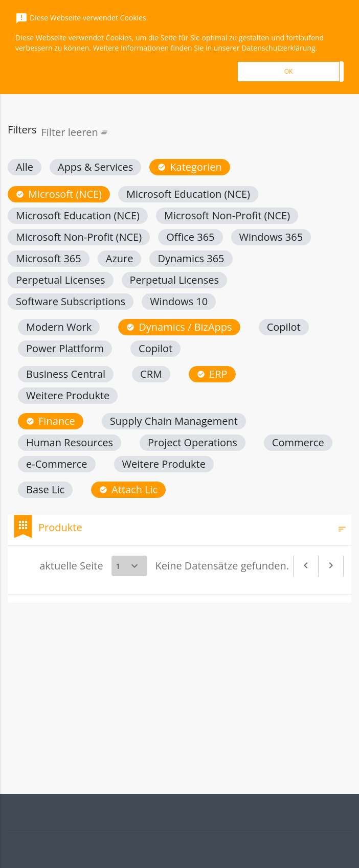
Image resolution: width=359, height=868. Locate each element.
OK (289, 71)
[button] (25, 167)
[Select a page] (129, 566)
